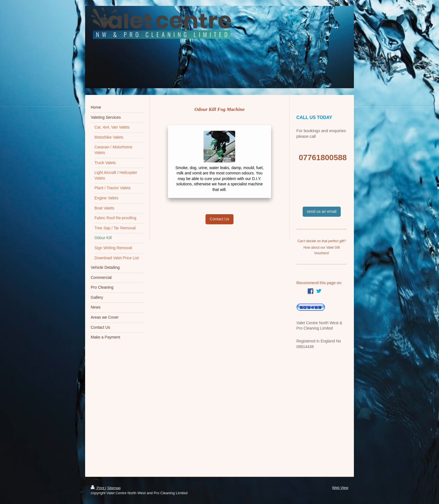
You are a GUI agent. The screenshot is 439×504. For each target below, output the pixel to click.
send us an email (322, 211)
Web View (340, 488)
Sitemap (114, 488)
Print (98, 488)
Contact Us (219, 219)
